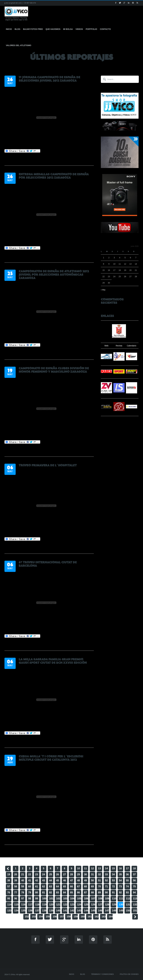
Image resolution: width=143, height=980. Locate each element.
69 (92, 886)
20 (16, 874)
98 (30, 899)
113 (135, 899)
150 (128, 911)
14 (106, 868)
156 (55, 917)
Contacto (105, 29)
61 (37, 886)
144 (86, 911)
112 (128, 899)
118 (37, 905)
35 (120, 874)
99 (37, 899)
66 (71, 886)
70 (99, 886)
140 (58, 911)
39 (16, 880)
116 (23, 905)
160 (83, 917)
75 (134, 886)
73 (120, 886)
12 (92, 868)
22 (30, 874)
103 (65, 899)
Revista (119, 346)
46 (65, 880)
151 (135, 911)
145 (93, 911)
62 (44, 886)
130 (121, 905)
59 (23, 886)
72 (113, 886)
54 (120, 880)
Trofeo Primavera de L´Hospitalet (48, 465)
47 (71, 880)
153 (34, 917)
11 (85, 868)
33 (106, 874)
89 (99, 893)
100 (44, 899)
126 (93, 905)
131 (128, 905)
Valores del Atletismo (19, 45)
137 (37, 911)
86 (78, 893)
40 (23, 880)
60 (30, 886)
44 (51, 880)
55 (127, 880)
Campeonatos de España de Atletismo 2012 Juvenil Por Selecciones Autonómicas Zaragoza (54, 275)
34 (113, 874)
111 (121, 899)
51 (99, 880)
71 (106, 886)
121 (58, 905)
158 (69, 917)
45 (58, 880)
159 (76, 917)
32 (99, 874)
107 (93, 899)
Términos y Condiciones (102, 974)
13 (99, 868)
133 (9, 911)
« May (103, 290)
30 (85, 874)
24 (44, 874)
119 (44, 905)
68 (85, 886)
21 (23, 874)
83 (58, 893)
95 (9, 899)
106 (86, 899)
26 (58, 874)
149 (121, 911)
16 (120, 868)
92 (120, 893)
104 (72, 899)
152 (27, 917)
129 (114, 905)
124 (79, 905)
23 (37, 874)
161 (90, 917)
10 (78, 868)
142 (72, 911)
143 (79, 911)
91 (113, 893)
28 (71, 874)
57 (9, 886)
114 (9, 905)
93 (127, 893)
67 (78, 886)
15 (113, 868)
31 (92, 874)
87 (85, 893)
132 (135, 905)
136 (30, 911)
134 (16, 911)
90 (106, 893)
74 (127, 886)
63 (51, 886)
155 (48, 917)
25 (51, 874)
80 (37, 893)
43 (44, 880)
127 (100, 905)
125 (86, 905)
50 (92, 880)
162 (97, 917)
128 (107, 905)
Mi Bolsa (68, 29)
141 (65, 911)
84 (65, 893)
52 (106, 880)
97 (23, 899)
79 (30, 893)
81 (44, 893)
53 (113, 880)
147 (107, 911)
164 (111, 917)
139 (51, 911)
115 (16, 905)
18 (134, 868)
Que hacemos (53, 29)
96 (16, 899)
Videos (79, 29)
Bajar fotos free (33, 29)
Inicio (9, 29)
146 (100, 911)
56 (134, 880)
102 (58, 899)
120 (51, 905)
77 (16, 893)
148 (114, 911)
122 (65, 905)
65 (65, 886)
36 (127, 874)
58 (16, 886)
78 (23, 893)
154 (41, 917)
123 (72, 905)
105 (79, 899)
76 (9, 893)
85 (71, 893)
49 (85, 880)
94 (134, 893)
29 (78, 874)
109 (107, 899)
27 (65, 874)
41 (30, 880)
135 (23, 911)
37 (134, 874)
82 (51, 893)
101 (51, 899)
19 (9, 874)
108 (100, 899)
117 (30, 905)
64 (58, 886)
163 (104, 917)
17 (127, 868)
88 (92, 893)
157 (62, 917)
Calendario (132, 346)
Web (106, 346)
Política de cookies (129, 974)
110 (114, 899)
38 (9, 880)
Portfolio (91, 29)
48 (78, 880)
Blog (17, 29)
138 (44, 911)
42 (37, 880)
